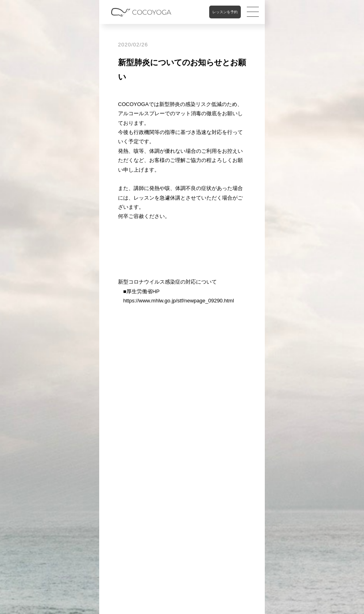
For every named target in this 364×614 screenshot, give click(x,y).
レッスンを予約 (225, 12)
